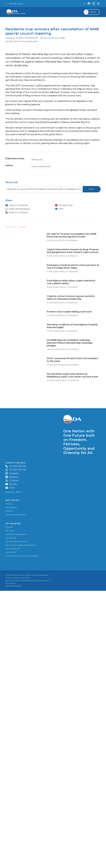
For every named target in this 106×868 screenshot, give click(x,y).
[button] (27, 205)
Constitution (11, 835)
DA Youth (10, 858)
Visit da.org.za (14, 4)
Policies (9, 838)
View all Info (15, 819)
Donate (9, 854)
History (9, 831)
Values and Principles (16, 842)
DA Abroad (11, 865)
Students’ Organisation (16, 861)
